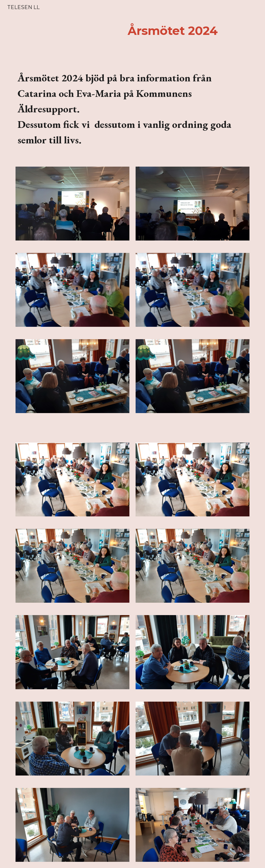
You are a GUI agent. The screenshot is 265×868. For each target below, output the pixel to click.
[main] (172, 31)
